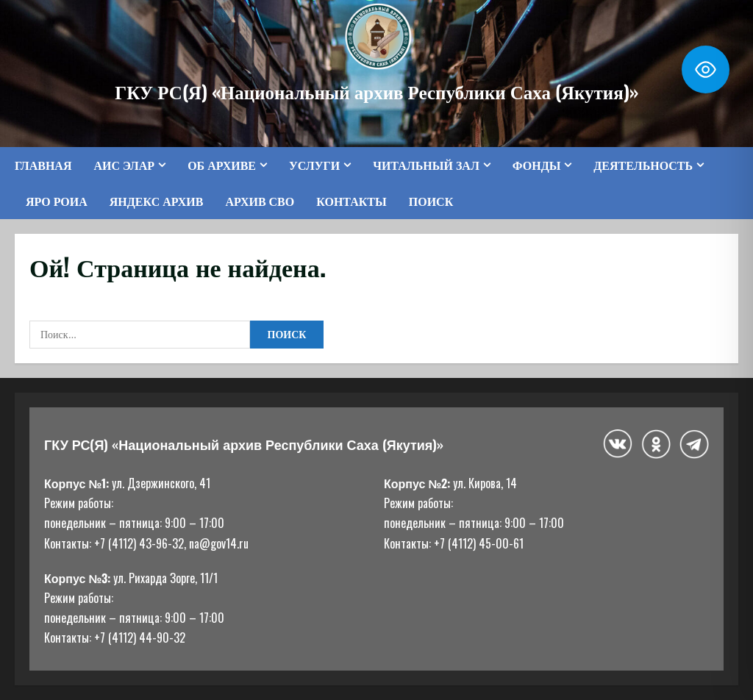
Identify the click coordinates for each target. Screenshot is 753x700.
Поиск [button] (431, 201)
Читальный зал (426, 165)
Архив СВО (260, 201)
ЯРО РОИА (57, 201)
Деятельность (643, 165)
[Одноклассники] (656, 444)
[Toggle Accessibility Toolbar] (706, 69)
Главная (43, 165)
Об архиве (222, 165)
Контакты (351, 201)
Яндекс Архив (157, 201)
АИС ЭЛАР (124, 165)
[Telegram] (694, 444)
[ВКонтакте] (618, 444)
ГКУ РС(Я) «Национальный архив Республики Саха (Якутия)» (376, 91)
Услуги (314, 165)
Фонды (537, 165)
